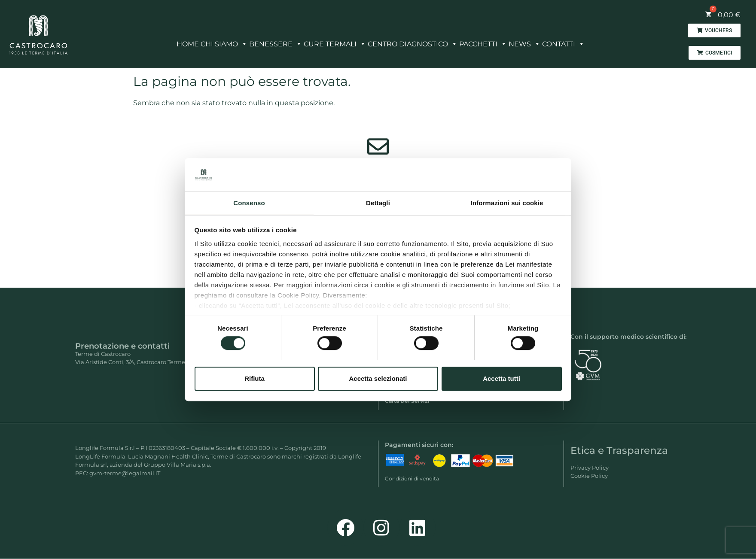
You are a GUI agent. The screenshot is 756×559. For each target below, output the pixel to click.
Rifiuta (255, 378)
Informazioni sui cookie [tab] (507, 203)
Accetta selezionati (378, 378)
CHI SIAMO (224, 42)
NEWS (524, 42)
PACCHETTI (483, 42)
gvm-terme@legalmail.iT (125, 473)
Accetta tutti (501, 378)
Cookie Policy (589, 476)
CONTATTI (563, 42)
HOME (188, 44)
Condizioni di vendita (412, 478)
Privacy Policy (590, 468)
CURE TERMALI (335, 42)
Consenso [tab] (249, 203)
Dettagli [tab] (378, 203)
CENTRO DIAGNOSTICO (413, 42)
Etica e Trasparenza (619, 450)
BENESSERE (276, 42)
